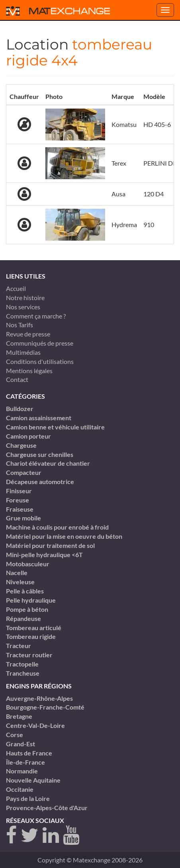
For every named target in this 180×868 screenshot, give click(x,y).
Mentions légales (29, 371)
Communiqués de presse (40, 343)
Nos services (23, 307)
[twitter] (30, 835)
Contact (17, 379)
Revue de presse (28, 334)
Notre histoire (25, 298)
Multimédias (23, 352)
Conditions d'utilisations (40, 361)
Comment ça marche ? (36, 316)
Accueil (16, 288)
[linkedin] (51, 835)
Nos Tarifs (20, 325)
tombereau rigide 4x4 (79, 52)
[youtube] (71, 835)
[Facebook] (11, 835)
